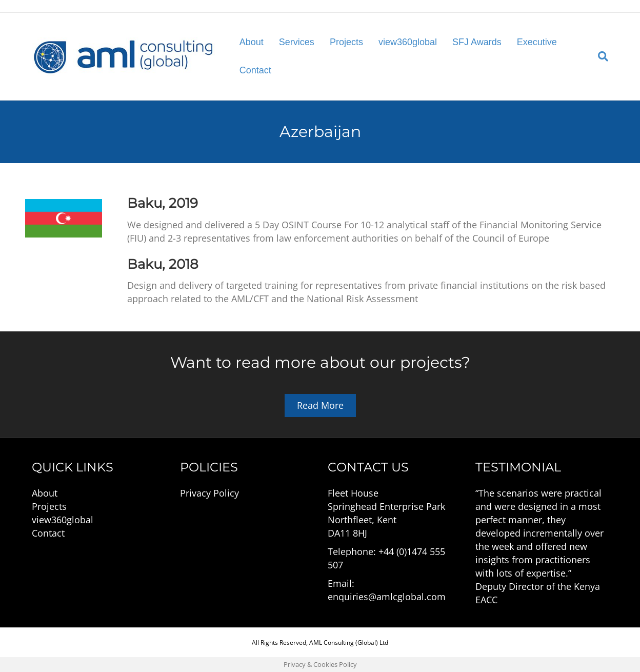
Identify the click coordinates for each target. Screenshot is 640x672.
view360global (408, 42)
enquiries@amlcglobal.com (387, 597)
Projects (346, 42)
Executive (537, 42)
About (252, 42)
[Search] (599, 56)
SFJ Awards (477, 42)
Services (297, 42)
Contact (255, 70)
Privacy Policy (209, 493)
